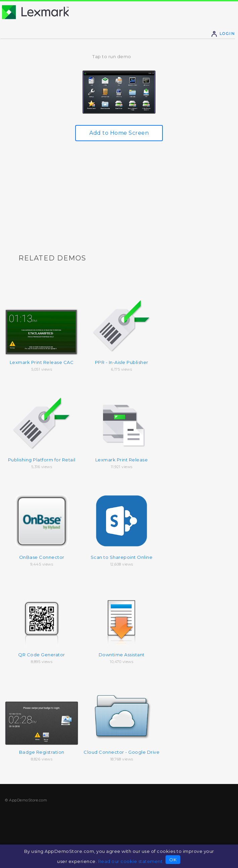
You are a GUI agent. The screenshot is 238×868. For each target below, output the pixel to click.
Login (223, 34)
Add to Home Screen (119, 133)
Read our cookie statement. (131, 861)
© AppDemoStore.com (26, 800)
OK (173, 860)
